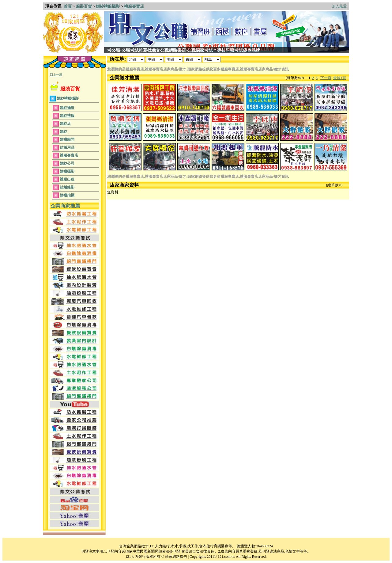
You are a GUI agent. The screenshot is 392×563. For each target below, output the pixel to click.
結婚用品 (67, 147)
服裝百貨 (84, 6)
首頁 (68, 6)
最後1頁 (340, 78)
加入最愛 (339, 6)
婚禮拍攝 (67, 195)
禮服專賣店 (134, 6)
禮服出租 (67, 179)
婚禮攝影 (67, 171)
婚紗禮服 (67, 116)
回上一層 (56, 75)
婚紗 (63, 131)
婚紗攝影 (67, 108)
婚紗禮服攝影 (108, 6)
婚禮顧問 (67, 139)
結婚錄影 (67, 187)
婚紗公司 (67, 163)
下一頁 (326, 78)
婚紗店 (65, 124)
